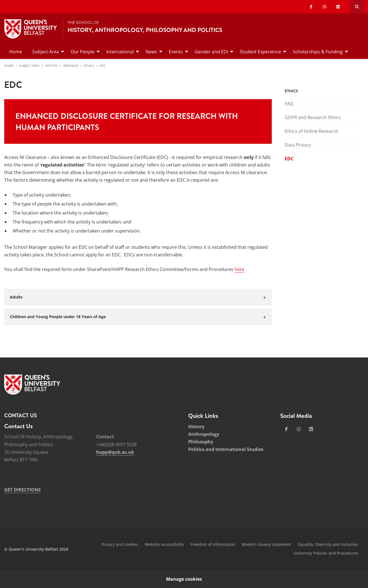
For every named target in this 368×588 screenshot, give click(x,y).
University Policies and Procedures (326, 553)
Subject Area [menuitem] (46, 52)
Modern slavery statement (266, 544)
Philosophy (201, 442)
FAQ (289, 104)
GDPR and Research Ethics (313, 117)
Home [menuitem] (16, 52)
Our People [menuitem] (83, 52)
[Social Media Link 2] (299, 429)
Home (9, 66)
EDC (103, 66)
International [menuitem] (120, 52)
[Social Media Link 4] (311, 429)
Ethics (89, 66)
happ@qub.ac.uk (115, 452)
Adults (16, 297)
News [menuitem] (151, 52)
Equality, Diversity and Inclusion (328, 544)
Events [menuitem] (176, 52)
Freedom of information (213, 544)
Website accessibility (164, 544)
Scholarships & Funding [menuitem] (318, 52)
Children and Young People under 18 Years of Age (58, 317)
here (239, 269)
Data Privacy (298, 145)
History (51, 66)
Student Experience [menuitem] (260, 52)
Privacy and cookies (120, 544)
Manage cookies (184, 579)
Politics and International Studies (226, 449)
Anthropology (204, 434)
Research (71, 66)
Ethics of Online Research (311, 131)
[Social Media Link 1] (286, 429)
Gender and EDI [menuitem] (211, 52)
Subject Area (29, 66)
